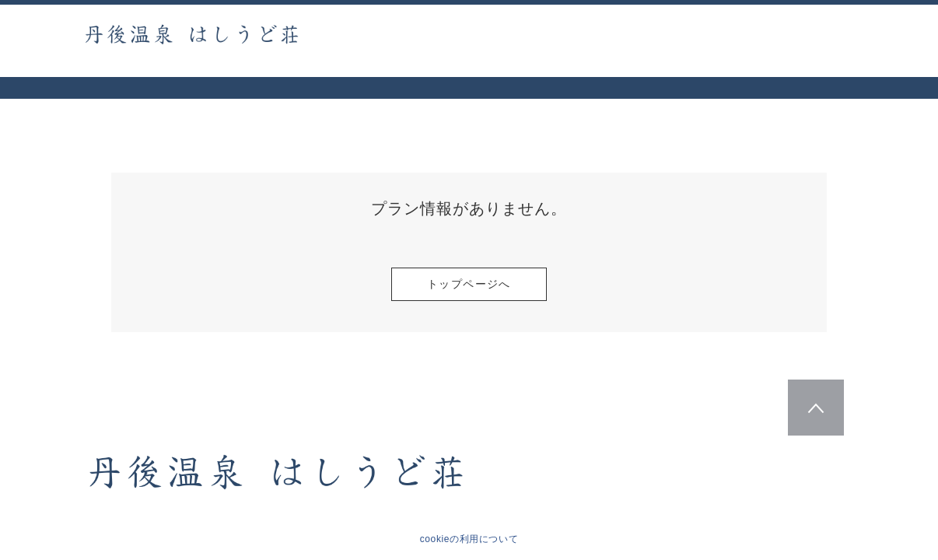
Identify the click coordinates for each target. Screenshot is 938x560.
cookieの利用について (469, 539)
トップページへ (469, 284)
